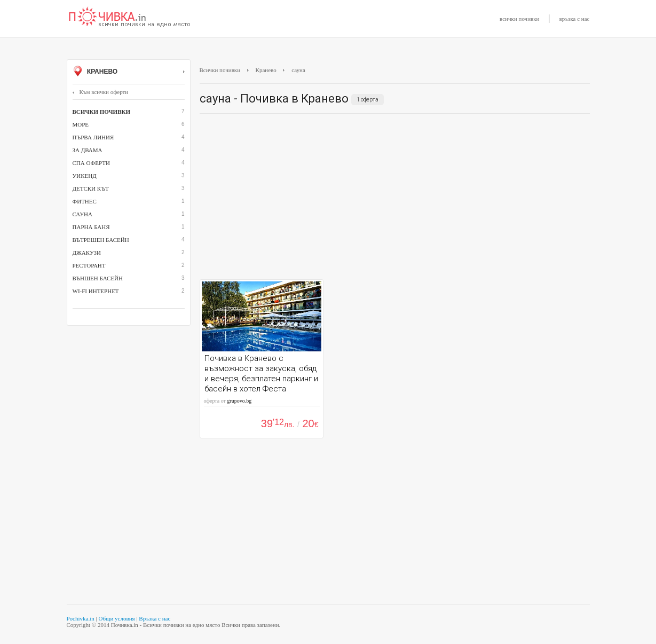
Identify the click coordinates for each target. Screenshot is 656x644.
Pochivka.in (81, 618)
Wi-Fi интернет (96, 291)
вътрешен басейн (101, 240)
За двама (88, 150)
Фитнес (85, 201)
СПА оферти (91, 163)
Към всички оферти (101, 92)
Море (81, 124)
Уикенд (85, 176)
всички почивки (519, 19)
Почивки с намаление (130, 18)
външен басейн (98, 278)
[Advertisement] (395, 199)
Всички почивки (220, 70)
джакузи (87, 253)
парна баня (91, 227)
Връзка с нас (155, 618)
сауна (82, 214)
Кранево (129, 72)
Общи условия (116, 618)
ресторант (89, 265)
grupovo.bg (239, 401)
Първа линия (93, 137)
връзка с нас (575, 19)
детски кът (91, 189)
